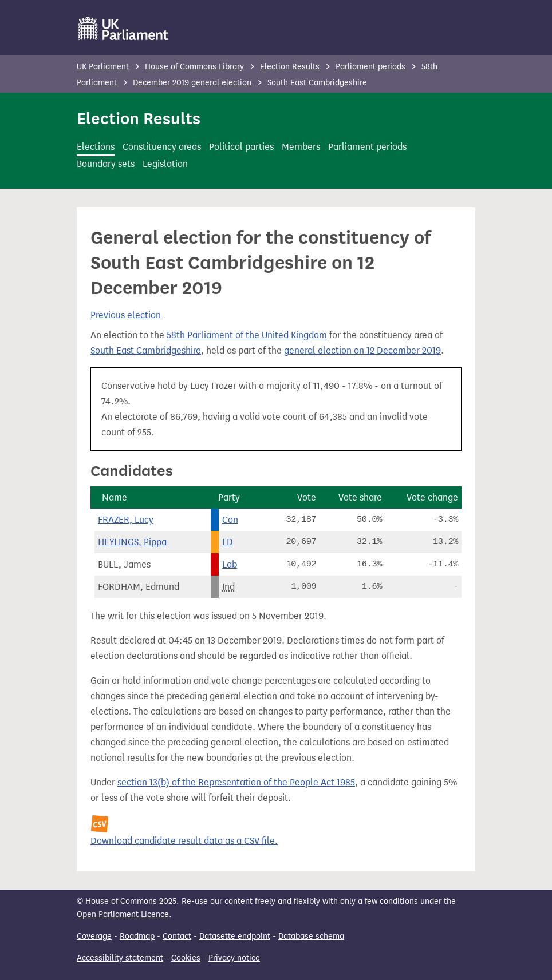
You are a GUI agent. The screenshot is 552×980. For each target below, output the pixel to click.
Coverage (94, 936)
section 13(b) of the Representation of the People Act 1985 (236, 782)
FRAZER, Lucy (126, 520)
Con (230, 520)
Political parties (241, 147)
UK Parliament (103, 67)
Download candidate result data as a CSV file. (184, 841)
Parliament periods (372, 67)
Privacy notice (234, 958)
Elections (96, 147)
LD (228, 542)
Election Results (290, 67)
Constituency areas (162, 147)
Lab (230, 564)
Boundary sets (106, 164)
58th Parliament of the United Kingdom (247, 335)
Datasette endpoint (235, 936)
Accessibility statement (120, 958)
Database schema (311, 936)
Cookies (186, 958)
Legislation (165, 164)
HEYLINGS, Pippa (132, 542)
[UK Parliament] (123, 29)
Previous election (126, 315)
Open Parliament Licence (123, 914)
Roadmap (137, 936)
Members (301, 147)
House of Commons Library (194, 67)
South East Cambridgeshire (146, 350)
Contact (177, 936)
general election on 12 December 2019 (362, 350)
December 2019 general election (193, 83)
